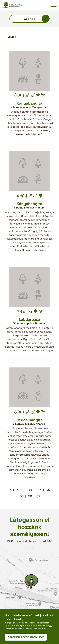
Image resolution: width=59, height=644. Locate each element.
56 (30, 496)
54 (48, 490)
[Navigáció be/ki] (54, 5)
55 (22, 496)
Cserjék (30, 19)
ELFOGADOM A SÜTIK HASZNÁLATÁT (26, 637)
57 (38, 496)
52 (31, 490)
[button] (29, 37)
